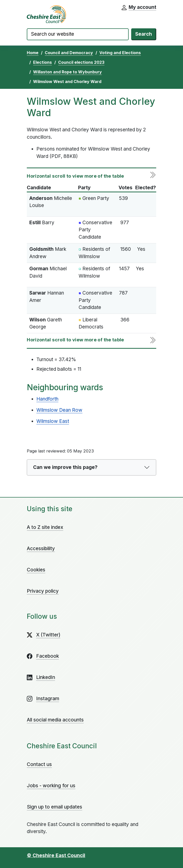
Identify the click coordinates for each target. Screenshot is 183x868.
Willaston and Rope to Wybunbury (67, 72)
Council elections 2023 (81, 62)
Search (144, 34)
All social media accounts (55, 720)
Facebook (48, 656)
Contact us (39, 764)
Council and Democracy (69, 53)
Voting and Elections (120, 53)
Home (33, 53)
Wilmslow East (53, 421)
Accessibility (41, 549)
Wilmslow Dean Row (59, 410)
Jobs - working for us (51, 786)
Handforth (47, 399)
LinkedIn (46, 677)
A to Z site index (45, 527)
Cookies (36, 570)
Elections (42, 62)
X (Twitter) (48, 635)
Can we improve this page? (65, 467)
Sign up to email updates (54, 807)
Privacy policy (43, 591)
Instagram (48, 699)
